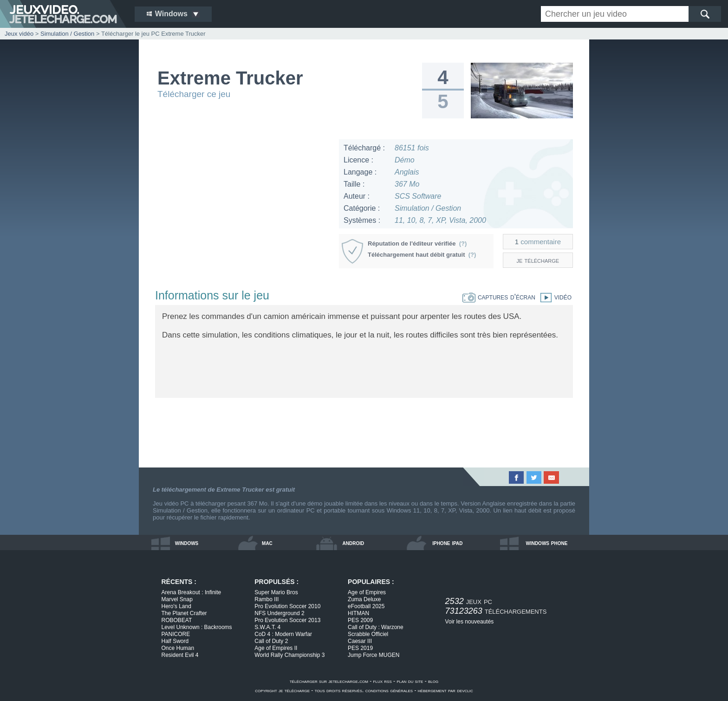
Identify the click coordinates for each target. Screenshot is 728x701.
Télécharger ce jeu (194, 94)
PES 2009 (360, 620)
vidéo (553, 297)
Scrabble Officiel (368, 634)
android (354, 543)
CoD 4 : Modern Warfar (283, 634)
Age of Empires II (276, 648)
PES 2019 (360, 648)
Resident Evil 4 (180, 655)
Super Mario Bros (276, 592)
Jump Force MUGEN (374, 655)
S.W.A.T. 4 (267, 627)
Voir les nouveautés (470, 622)
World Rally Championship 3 (289, 655)
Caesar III (360, 641)
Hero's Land (176, 606)
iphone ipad (447, 543)
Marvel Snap (177, 599)
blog (433, 681)
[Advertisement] (243, 204)
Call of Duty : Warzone (376, 627)
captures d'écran (499, 297)
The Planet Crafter (184, 613)
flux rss (383, 681)
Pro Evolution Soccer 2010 (287, 606)
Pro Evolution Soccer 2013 (287, 620)
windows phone (546, 543)
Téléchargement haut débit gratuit (422, 255)
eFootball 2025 (366, 606)
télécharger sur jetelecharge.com (329, 681)
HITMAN (358, 613)
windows (187, 543)
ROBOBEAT (177, 620)
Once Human (178, 648)
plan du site (410, 681)
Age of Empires (367, 592)
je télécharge (538, 260)
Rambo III (266, 599)
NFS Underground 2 (279, 613)
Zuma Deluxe (364, 599)
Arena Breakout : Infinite (192, 592)
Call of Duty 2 (271, 641)
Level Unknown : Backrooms (197, 627)
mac (267, 543)
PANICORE (176, 634)
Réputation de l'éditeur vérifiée (417, 243)
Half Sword (175, 641)
